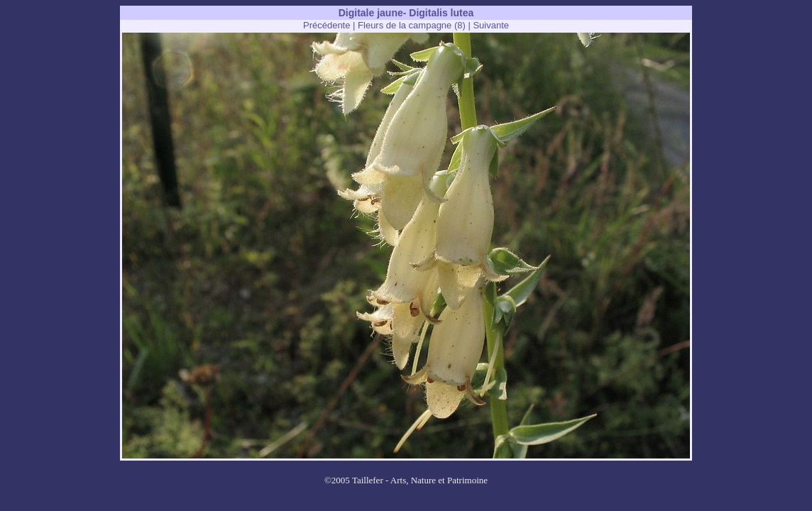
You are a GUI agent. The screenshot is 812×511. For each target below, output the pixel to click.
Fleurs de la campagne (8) (412, 25)
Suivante (491, 25)
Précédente (327, 25)
